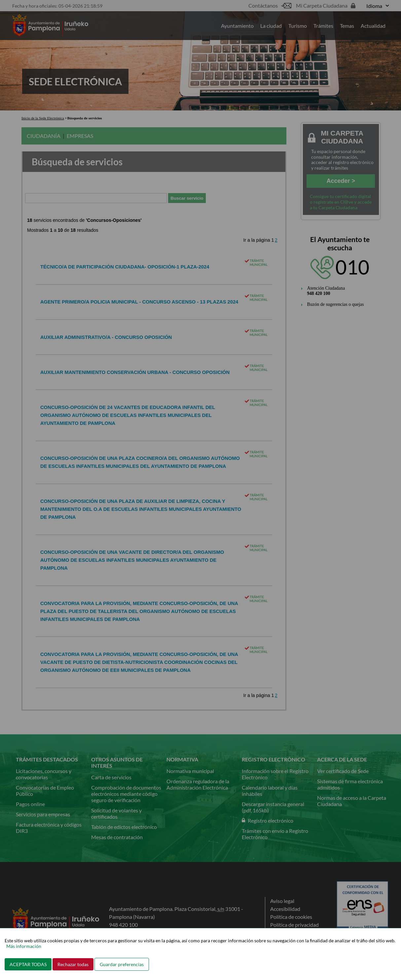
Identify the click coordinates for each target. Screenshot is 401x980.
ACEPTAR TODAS (28, 964)
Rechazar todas (73, 964)
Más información (24, 946)
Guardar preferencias (122, 964)
